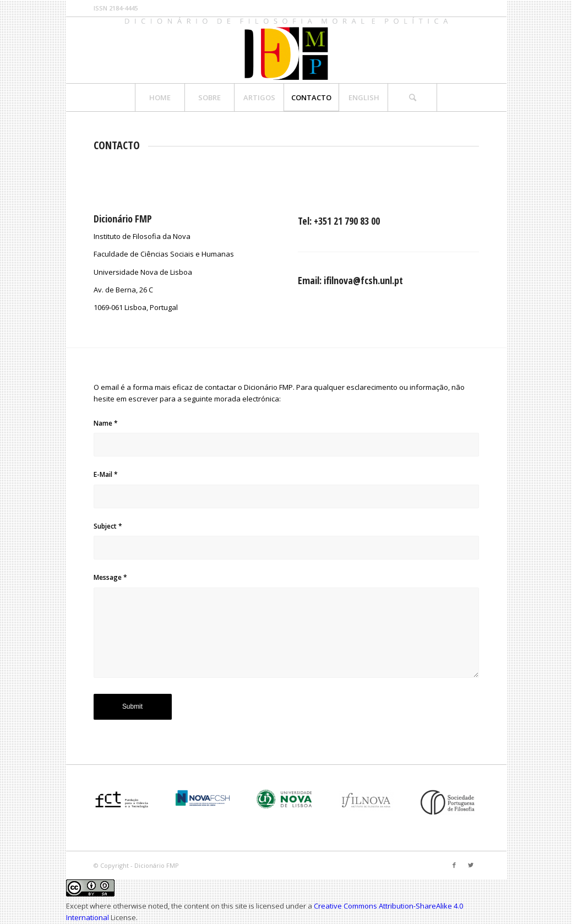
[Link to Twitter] (471, 865)
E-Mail (106, 474)
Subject (108, 526)
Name (106, 423)
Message (110, 577)
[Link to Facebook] (454, 865)
